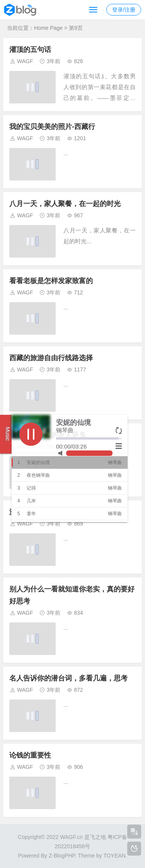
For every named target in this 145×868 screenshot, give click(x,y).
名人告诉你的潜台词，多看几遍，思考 (68, 678)
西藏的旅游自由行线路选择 (51, 358)
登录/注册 (124, 10)
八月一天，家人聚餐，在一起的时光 (65, 204)
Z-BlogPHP (62, 856)
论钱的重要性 (30, 755)
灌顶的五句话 (30, 50)
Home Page (48, 28)
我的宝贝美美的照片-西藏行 (52, 127)
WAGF (25, 61)
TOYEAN (114, 856)
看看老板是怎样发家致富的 (51, 281)
